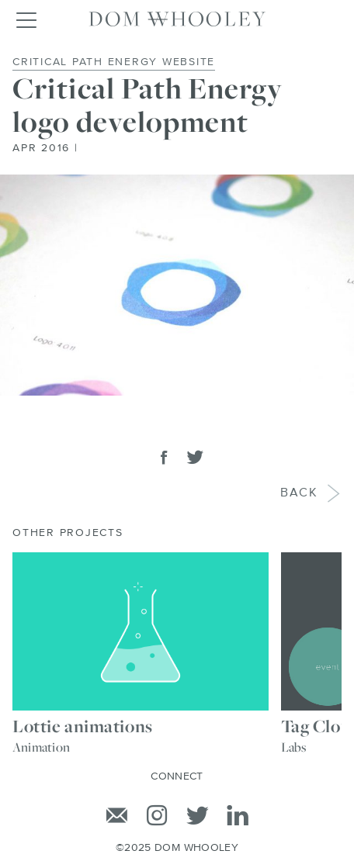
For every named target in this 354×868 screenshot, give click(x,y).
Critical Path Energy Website (114, 62)
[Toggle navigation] (26, 19)
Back (300, 494)
